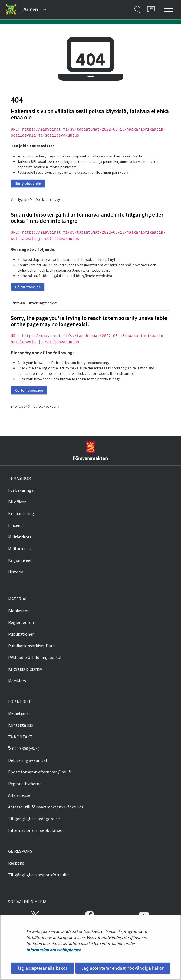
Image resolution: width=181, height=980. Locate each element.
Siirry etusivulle (28, 183)
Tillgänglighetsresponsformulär (39, 875)
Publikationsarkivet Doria (32, 646)
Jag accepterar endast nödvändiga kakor (123, 968)
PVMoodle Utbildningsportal (35, 657)
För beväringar (22, 490)
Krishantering (21, 513)
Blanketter (18, 611)
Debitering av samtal (28, 760)
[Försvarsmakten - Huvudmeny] (35, 9)
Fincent (15, 525)
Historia (16, 572)
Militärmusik (20, 548)
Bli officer (17, 502)
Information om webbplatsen (54, 950)
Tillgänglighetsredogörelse (34, 819)
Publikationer (21, 634)
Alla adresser (20, 795)
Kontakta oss (21, 725)
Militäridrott (20, 537)
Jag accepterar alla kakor (42, 968)
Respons (16, 863)
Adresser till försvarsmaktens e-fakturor (46, 807)
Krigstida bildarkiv (25, 669)
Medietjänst (19, 713)
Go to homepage (29, 390)
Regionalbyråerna (25, 784)
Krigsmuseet (20, 560)
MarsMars (17, 681)
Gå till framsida (28, 287)
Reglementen (21, 622)
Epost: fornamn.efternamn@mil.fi (40, 772)
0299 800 (18, 749)
